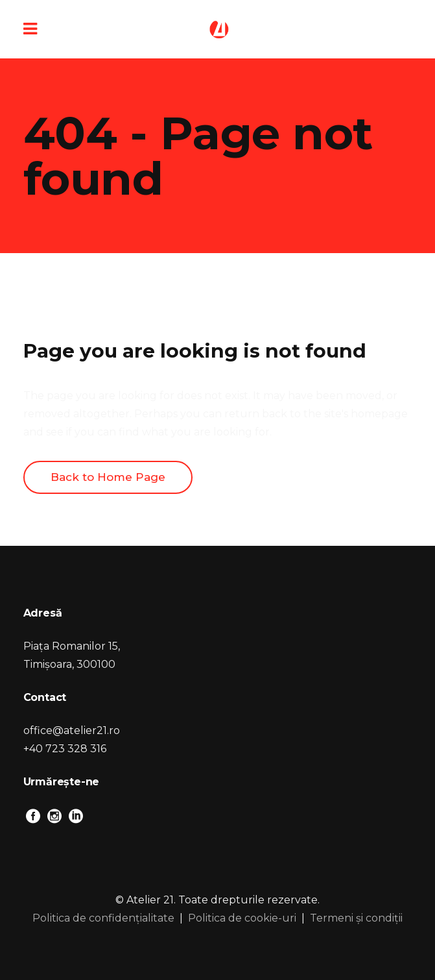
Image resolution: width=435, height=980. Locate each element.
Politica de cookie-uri (242, 918)
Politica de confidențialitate (103, 918)
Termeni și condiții (356, 918)
